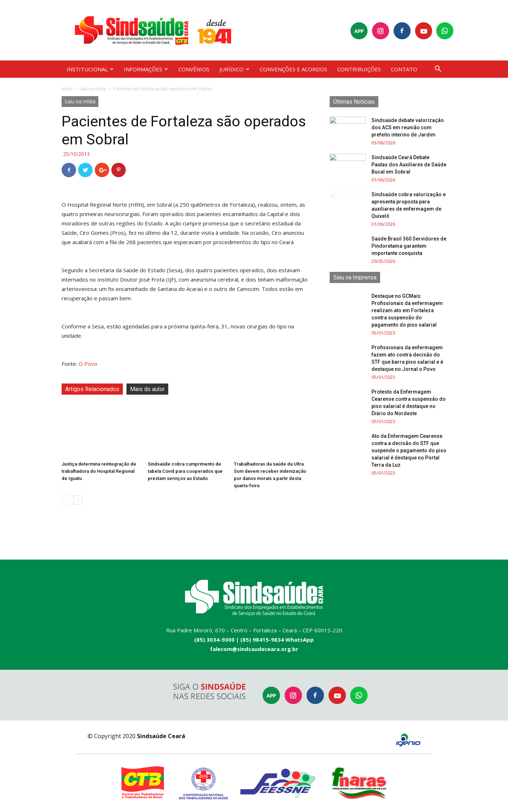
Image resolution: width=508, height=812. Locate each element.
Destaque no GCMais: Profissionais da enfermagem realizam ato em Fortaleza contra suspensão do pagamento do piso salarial (407, 310)
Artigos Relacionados (92, 389)
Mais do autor (147, 389)
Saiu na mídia (93, 89)
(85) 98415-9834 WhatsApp (277, 640)
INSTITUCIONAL (90, 69)
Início (67, 89)
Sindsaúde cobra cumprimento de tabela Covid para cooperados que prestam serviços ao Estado (185, 471)
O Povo (88, 364)
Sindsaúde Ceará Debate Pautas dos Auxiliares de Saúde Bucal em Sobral (409, 165)
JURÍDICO (234, 69)
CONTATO (404, 69)
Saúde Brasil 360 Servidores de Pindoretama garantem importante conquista (409, 246)
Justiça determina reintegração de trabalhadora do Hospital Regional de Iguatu (99, 471)
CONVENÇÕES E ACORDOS (293, 69)
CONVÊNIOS (194, 69)
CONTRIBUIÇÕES (359, 69)
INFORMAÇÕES (146, 69)
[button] (438, 70)
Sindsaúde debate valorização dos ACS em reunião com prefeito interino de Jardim (408, 127)
